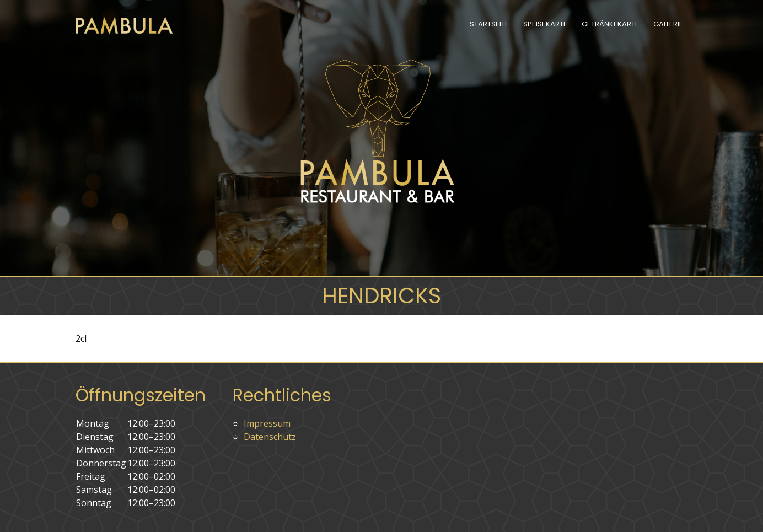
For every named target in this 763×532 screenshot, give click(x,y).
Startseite (489, 24)
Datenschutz (270, 437)
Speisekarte (545, 24)
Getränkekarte (610, 24)
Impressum (267, 423)
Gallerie (668, 24)
